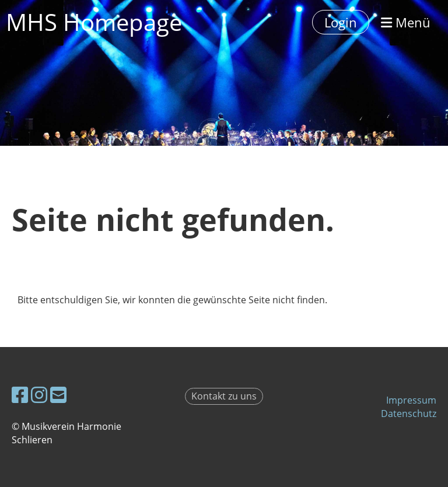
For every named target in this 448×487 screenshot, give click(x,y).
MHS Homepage (94, 22)
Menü (406, 22)
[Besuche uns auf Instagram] (39, 395)
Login (341, 22)
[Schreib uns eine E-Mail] (58, 395)
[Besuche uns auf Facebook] (20, 395)
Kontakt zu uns (224, 396)
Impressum (411, 400)
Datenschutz (409, 414)
